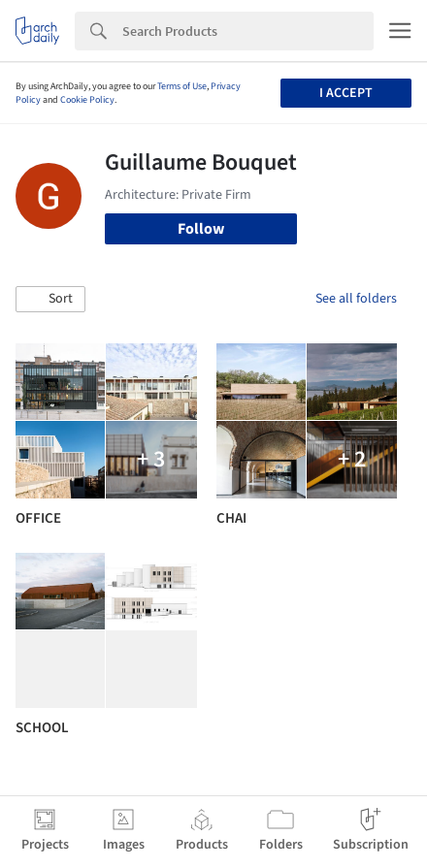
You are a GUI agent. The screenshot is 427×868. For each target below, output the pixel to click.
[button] (50, 300)
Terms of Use (182, 86)
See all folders (356, 299)
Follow (201, 229)
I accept (346, 93)
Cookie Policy (87, 100)
